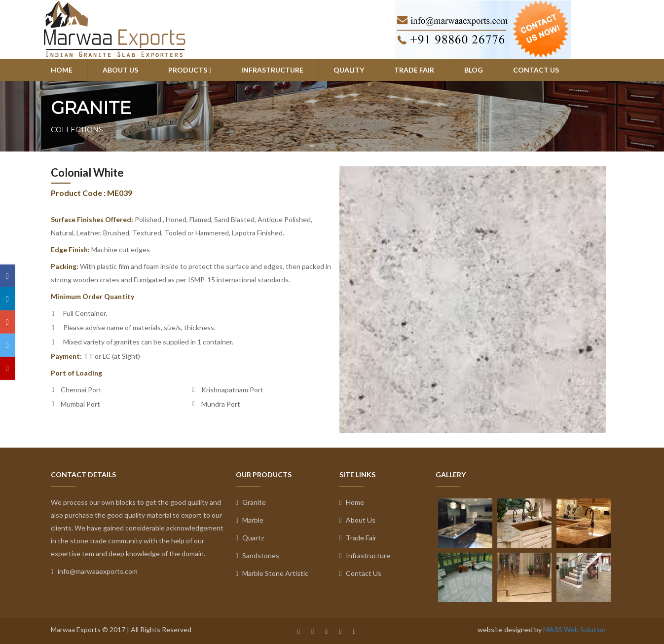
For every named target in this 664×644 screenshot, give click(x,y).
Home (352, 502)
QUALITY (349, 70)
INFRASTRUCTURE (272, 70)
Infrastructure (365, 555)
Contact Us (360, 573)
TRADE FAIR (414, 70)
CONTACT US (536, 70)
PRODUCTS (190, 70)
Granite (251, 502)
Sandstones (258, 555)
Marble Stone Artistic (272, 573)
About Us (357, 520)
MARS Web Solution (574, 629)
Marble (250, 520)
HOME (62, 70)
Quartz (250, 538)
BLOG (474, 70)
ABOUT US (120, 70)
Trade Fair (358, 538)
